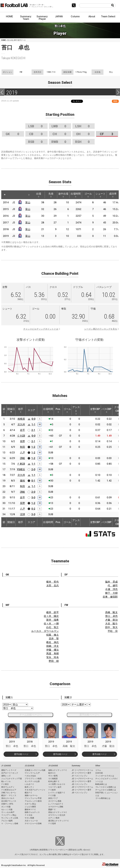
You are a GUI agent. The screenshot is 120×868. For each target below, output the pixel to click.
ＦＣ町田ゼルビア (9, 790)
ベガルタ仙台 (30, 776)
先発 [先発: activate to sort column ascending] (51, 195)
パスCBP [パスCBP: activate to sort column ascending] (106, 410)
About (92, 16)
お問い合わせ (83, 850)
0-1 (33, 481)
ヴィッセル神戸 (8, 812)
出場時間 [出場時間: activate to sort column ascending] (76, 195)
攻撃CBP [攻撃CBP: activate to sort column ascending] (95, 410)
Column (75, 16)
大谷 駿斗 (111, 624)
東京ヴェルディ (8, 787)
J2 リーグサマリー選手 (81, 781)
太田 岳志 (52, 586)
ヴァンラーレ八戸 (32, 773)
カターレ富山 (30, 804)
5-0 (33, 498)
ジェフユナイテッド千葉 (12, 779)
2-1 (33, 430)
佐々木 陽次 (51, 616)
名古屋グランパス (9, 801)
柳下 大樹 (111, 593)
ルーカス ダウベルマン (45, 631)
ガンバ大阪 (6, 807)
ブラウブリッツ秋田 (33, 779)
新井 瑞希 (52, 620)
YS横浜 (21, 469)
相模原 (21, 419)
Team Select (108, 16)
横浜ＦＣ (28, 793)
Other (98, 766)
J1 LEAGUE (6, 766)
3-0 (33, 514)
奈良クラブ (53, 798)
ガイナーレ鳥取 (55, 801)
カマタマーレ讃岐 (56, 807)
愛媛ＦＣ (52, 809)
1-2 (33, 447)
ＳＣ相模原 (53, 779)
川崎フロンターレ (9, 793)
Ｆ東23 (21, 464)
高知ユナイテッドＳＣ (58, 812)
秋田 (22, 447)
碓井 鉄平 (52, 612)
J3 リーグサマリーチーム (82, 787)
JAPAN (59, 16)
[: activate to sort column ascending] (11, 195)
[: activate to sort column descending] (5, 195)
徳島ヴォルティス (32, 812)
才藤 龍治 (111, 620)
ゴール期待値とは (103, 798)
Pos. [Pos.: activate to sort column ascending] (58, 410)
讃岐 (22, 458)
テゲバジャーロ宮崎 (33, 824)
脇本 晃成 (111, 582)
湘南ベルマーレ (31, 795)
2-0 (33, 469)
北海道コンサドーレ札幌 (35, 770)
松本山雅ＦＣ (54, 781)
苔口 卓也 (111, 616)
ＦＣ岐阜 (52, 790)
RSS (115, 101)
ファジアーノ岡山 (9, 815)
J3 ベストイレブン (80, 793)
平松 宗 (113, 631)
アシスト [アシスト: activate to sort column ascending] (76, 410)
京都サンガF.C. (7, 804)
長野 (22, 441)
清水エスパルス (8, 798)
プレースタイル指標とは (106, 787)
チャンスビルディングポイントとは (41, 329)
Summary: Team (26, 18)
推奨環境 (44, 850)
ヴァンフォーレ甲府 (33, 798)
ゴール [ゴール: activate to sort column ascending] (88, 195)
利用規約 (35, 850)
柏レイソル (6, 781)
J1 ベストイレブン (80, 776)
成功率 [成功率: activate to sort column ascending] (113, 195)
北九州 (21, 424)
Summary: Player (42, 18)
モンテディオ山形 (32, 781)
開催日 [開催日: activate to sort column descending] (11, 410)
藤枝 (22, 481)
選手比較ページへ (89, 715)
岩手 (22, 430)
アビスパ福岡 (7, 821)
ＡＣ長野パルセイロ (57, 784)
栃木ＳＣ (52, 773)
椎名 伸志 (52, 642)
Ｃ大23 (21, 436)
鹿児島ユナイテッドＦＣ (59, 821)
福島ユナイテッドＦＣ (58, 770)
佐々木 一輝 (51, 624)
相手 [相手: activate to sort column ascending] (21, 410)
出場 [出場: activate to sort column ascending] (39, 195)
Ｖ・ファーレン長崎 (10, 824)
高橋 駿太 (111, 612)
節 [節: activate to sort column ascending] (4, 410)
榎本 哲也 (52, 582)
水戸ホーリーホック (10, 773)
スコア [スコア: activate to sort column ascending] (31, 410)
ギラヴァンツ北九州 (57, 815)
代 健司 (113, 586)
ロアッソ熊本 (54, 818)
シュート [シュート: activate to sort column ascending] (100, 195)
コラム (98, 770)
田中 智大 (111, 627)
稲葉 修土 (52, 635)
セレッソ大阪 (7, 809)
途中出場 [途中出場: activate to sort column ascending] (63, 195)
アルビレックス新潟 (33, 801)
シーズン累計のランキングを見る (101, 329)
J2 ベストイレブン (80, 784)
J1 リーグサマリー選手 (81, 773)
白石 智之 (52, 627)
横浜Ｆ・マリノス (9, 795)
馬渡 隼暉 (52, 654)
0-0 (33, 419)
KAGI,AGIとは (101, 784)
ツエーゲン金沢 (55, 787)
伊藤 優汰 (52, 650)
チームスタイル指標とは (106, 790)
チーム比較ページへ (31, 715)
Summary (76, 766)
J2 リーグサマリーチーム (82, 779)
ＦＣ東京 (5, 784)
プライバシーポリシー (58, 850)
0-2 (33, 509)
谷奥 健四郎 (110, 597)
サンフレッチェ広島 (10, 818)
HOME (9, 16)
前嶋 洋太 (52, 646)
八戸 (22, 453)
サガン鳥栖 (29, 818)
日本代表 (99, 773)
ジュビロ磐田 (30, 807)
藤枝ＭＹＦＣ (30, 809)
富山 (28, 202)
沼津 (22, 514)
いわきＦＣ (29, 784)
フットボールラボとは (105, 776)
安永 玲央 (52, 657)
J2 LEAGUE (30, 766)
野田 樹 (54, 661)
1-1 (33, 424)
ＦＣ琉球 (52, 824)
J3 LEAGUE (53, 766)
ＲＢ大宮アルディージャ (35, 790)
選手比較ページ (21, 754)
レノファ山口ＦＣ (56, 804)
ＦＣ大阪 (52, 795)
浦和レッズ (6, 776)
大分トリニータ (31, 821)
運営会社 (73, 850)
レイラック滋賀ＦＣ (57, 793)
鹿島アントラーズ (9, 770)
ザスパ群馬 (53, 776)
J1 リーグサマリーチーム (82, 770)
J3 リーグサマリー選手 (81, 790)
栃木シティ (29, 787)
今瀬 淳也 (111, 589)
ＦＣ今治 (28, 815)
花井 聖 (54, 639)
